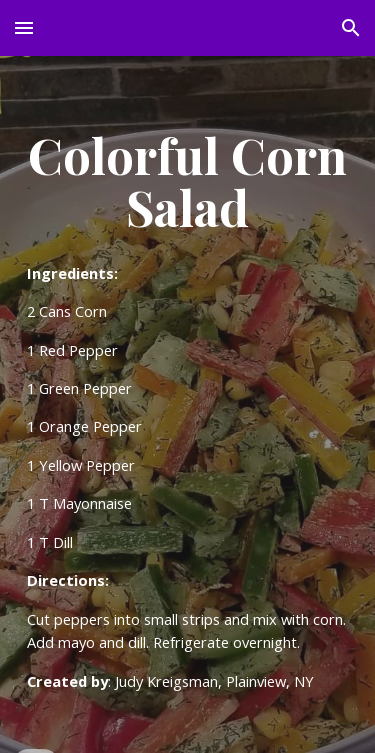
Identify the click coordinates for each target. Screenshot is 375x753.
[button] (24, 27)
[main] (188, 404)
